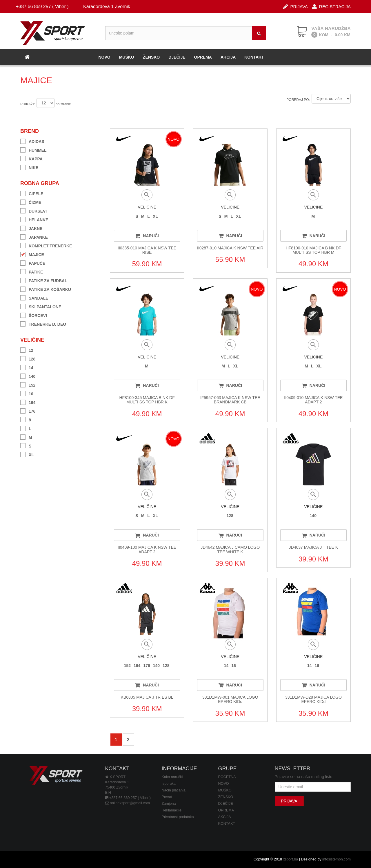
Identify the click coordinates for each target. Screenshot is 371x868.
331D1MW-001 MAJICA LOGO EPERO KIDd (230, 699)
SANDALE (34, 297)
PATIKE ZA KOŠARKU (46, 289)
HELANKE (34, 219)
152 (28, 384)
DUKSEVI (33, 210)
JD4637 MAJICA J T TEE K (314, 547)
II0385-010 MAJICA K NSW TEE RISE (147, 250)
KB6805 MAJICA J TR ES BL (147, 697)
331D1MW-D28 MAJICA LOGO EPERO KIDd (313, 699)
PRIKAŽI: (28, 104)
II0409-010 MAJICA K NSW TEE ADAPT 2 (313, 400)
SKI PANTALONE (41, 306)
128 (28, 358)
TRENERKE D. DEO (43, 324)
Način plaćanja (174, 790)
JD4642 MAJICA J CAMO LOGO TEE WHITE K (230, 549)
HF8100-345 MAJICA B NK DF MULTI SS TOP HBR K (147, 400)
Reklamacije (172, 810)
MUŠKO (127, 57)
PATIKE (32, 271)
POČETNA (227, 777)
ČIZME (31, 202)
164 (28, 402)
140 (28, 376)
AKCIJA (228, 57)
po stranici (64, 104)
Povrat (167, 797)
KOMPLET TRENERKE (46, 245)
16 (27, 393)
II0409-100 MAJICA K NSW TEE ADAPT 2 (147, 549)
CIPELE (32, 193)
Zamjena (169, 804)
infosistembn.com (337, 859)
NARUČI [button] (147, 236)
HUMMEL (33, 150)
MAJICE (32, 254)
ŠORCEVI (34, 315)
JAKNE (31, 228)
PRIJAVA (295, 6)
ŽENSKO (151, 57)
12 (27, 350)
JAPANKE (34, 237)
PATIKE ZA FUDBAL (44, 280)
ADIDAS (32, 141)
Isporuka (169, 784)
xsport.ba (290, 859)
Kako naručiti (172, 777)
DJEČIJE (177, 57)
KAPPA (31, 158)
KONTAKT (254, 57)
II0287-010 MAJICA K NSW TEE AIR (230, 248)
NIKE (29, 167)
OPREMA (203, 57)
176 (28, 411)
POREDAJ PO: (298, 100)
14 (27, 367)
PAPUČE (33, 263)
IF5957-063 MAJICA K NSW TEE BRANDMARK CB (230, 400)
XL (27, 454)
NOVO (104, 57)
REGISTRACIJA (331, 6)
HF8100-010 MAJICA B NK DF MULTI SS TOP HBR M (313, 250)
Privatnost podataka (178, 817)
